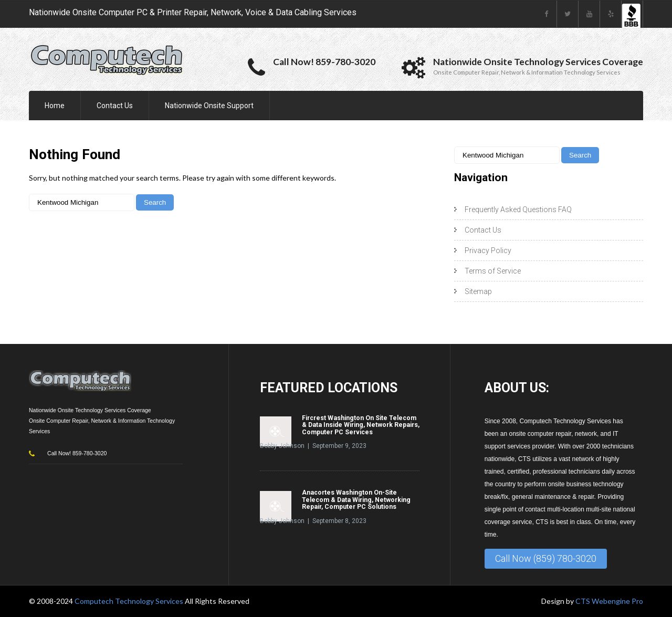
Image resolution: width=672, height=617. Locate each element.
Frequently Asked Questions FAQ (518, 210)
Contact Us (115, 106)
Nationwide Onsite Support (209, 106)
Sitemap (478, 291)
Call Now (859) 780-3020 (546, 558)
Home (55, 106)
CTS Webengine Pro (609, 601)
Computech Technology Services (130, 601)
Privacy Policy (488, 250)
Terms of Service (493, 271)
